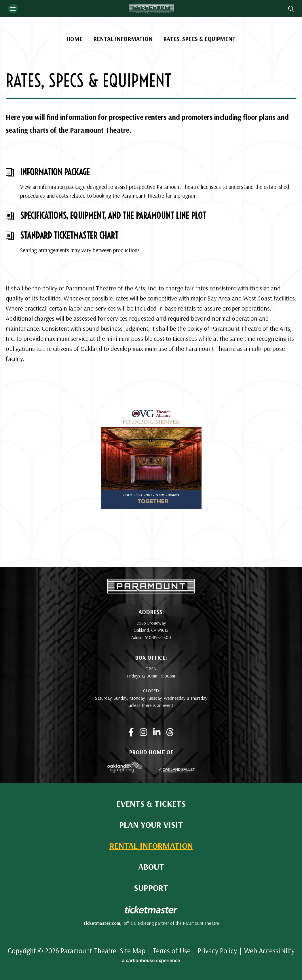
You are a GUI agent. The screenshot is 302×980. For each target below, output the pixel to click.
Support (151, 888)
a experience (151, 961)
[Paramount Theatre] (151, 591)
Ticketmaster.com (101, 923)
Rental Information (123, 39)
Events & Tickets (151, 804)
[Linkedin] (157, 732)
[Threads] (170, 732)
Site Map (133, 950)
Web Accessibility (269, 950)
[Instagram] (143, 732)
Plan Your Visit (151, 825)
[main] (151, 283)
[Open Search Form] (291, 9)
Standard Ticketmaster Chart (69, 235)
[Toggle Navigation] (13, 9)
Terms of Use (172, 950)
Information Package (55, 172)
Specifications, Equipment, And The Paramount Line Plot (113, 216)
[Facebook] (131, 732)
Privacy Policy (217, 950)
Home (74, 39)
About (151, 867)
